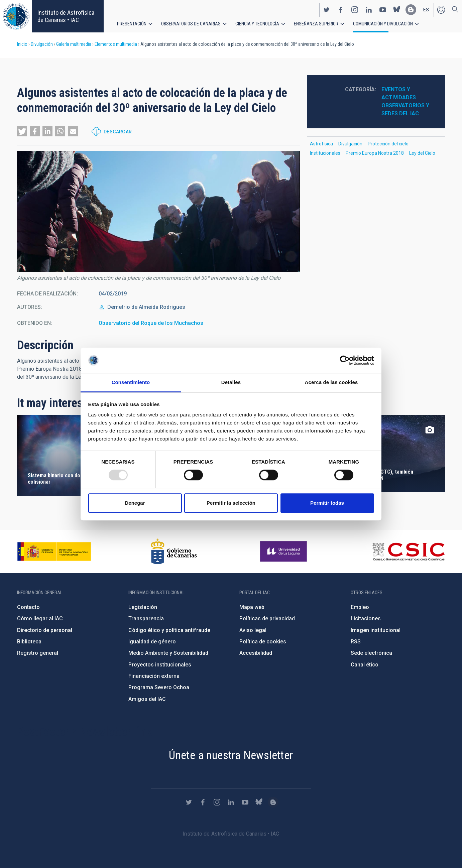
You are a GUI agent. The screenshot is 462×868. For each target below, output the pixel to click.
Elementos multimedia (116, 44)
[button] (22, 131)
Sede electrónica (371, 653)
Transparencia (146, 618)
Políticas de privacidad (267, 618)
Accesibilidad (256, 653)
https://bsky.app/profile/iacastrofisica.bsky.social (397, 9)
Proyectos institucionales (160, 665)
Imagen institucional (376, 630)
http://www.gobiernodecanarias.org (174, 551)
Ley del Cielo (422, 153)
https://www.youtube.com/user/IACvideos (383, 9)
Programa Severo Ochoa (159, 687)
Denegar (135, 503)
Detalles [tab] (231, 383)
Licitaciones (366, 618)
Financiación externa (154, 676)
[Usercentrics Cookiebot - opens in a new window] (345, 360)
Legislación (143, 607)
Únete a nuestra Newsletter (231, 755)
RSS (356, 642)
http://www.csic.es (408, 551)
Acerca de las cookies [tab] (331, 383)
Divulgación (42, 44)
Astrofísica (321, 144)
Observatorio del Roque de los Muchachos (151, 323)
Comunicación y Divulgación (383, 23)
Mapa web (252, 607)
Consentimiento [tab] (131, 383)
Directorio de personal (45, 630)
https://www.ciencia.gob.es (54, 551)
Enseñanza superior (316, 23)
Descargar (118, 132)
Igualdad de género (152, 642)
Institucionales (325, 153)
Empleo (360, 607)
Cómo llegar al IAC (40, 618)
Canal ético (365, 665)
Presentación (132, 23)
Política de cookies (263, 642)
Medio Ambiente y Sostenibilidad (168, 653)
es (426, 9)
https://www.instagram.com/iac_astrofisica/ (355, 9)
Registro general (38, 653)
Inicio (22, 44)
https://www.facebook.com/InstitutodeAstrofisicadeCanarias (341, 9)
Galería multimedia (74, 44)
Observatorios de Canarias (191, 23)
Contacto (28, 607)
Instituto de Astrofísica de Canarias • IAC (66, 16)
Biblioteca (29, 642)
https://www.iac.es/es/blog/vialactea (411, 9)
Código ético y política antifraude (169, 630)
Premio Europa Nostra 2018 (375, 153)
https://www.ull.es (284, 551)
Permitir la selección (231, 503)
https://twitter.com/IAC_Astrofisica (327, 9)
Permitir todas (327, 503)
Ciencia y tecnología (257, 23)
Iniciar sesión (441, 9)
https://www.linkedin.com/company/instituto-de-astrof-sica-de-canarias (369, 9)
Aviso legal (253, 630)
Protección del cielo (388, 144)
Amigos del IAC (147, 699)
